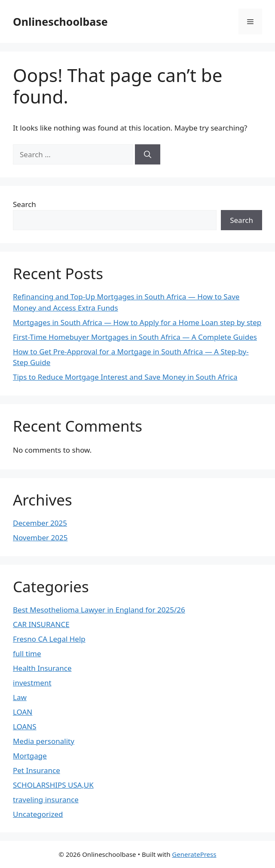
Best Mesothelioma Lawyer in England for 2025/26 (99, 610)
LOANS (25, 726)
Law (20, 697)
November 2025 (40, 538)
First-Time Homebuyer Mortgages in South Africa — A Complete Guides (135, 337)
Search (24, 204)
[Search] (148, 155)
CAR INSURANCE (41, 624)
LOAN (23, 712)
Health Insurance (42, 668)
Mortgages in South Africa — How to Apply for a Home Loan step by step (137, 322)
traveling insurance (46, 799)
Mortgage (30, 756)
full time (27, 653)
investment (32, 683)
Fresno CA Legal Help (49, 639)
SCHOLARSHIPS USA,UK (53, 785)
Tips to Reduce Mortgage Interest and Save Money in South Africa (125, 377)
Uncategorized (38, 814)
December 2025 (40, 523)
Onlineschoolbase (60, 21)
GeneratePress (194, 854)
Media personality (44, 741)
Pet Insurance (37, 770)
